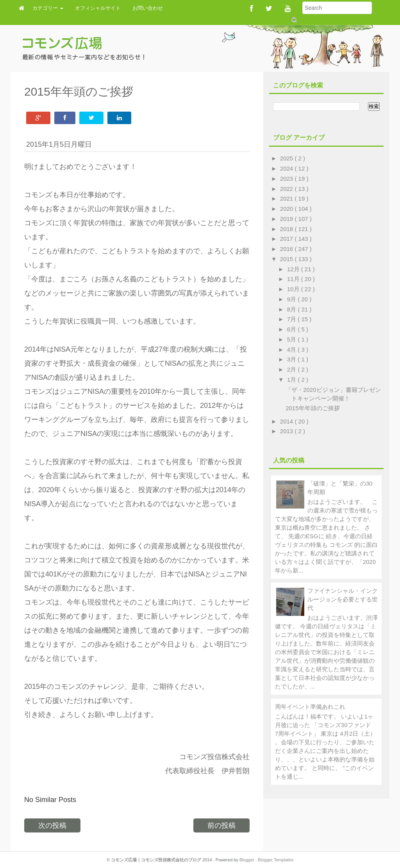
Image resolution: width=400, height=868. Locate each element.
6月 (293, 329)
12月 (294, 269)
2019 (287, 219)
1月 (293, 380)
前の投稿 (221, 825)
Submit (294, 20)
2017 (287, 239)
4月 (293, 350)
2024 (287, 168)
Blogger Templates (276, 860)
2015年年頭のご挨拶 (312, 408)
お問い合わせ (148, 8)
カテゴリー (48, 8)
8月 (293, 309)
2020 (287, 209)
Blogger (247, 860)
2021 (287, 198)
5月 (293, 339)
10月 (294, 289)
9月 (293, 299)
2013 (287, 431)
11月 (294, 279)
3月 (293, 359)
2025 (287, 158)
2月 (293, 369)
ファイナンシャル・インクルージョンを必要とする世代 (343, 599)
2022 (287, 189)
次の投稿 (52, 825)
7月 (293, 319)
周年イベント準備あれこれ (310, 707)
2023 (287, 179)
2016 (287, 249)
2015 (287, 259)
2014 (287, 421)
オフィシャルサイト (98, 8)
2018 (287, 229)
